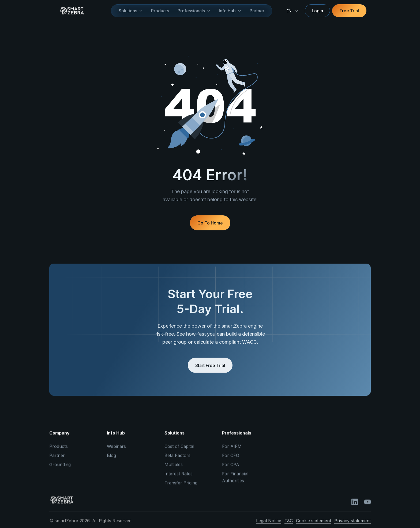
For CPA (231, 468)
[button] (131, 11)
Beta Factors (177, 459)
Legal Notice (269, 525)
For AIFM (232, 450)
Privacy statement (352, 525)
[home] (80, 11)
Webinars (116, 450)
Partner (257, 11)
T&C (289, 525)
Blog (111, 459)
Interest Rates (179, 477)
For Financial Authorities (235, 481)
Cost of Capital (179, 450)
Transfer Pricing (181, 486)
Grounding (60, 468)
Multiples (174, 468)
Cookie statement (314, 525)
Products (160, 11)
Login (317, 11)
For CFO (231, 459)
